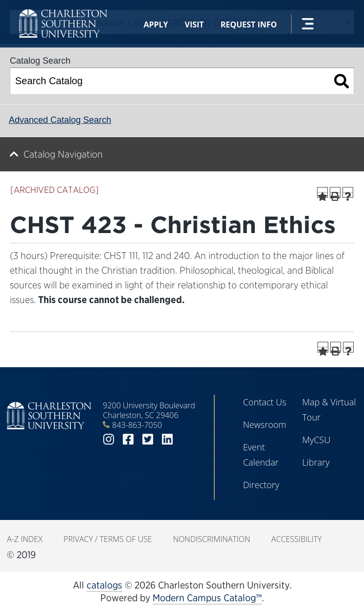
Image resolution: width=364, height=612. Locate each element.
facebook (128, 439)
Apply (156, 24)
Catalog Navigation (63, 154)
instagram (109, 439)
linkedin (167, 439)
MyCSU (317, 440)
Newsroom (265, 424)
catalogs (104, 585)
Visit (194, 24)
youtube (187, 439)
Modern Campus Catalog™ (207, 598)
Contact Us (265, 402)
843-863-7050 (137, 425)
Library (316, 462)
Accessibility (297, 539)
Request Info (249, 24)
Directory (261, 485)
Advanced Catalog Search (60, 120)
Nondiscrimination (212, 539)
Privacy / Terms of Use (108, 539)
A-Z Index (24, 539)
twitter (148, 439)
